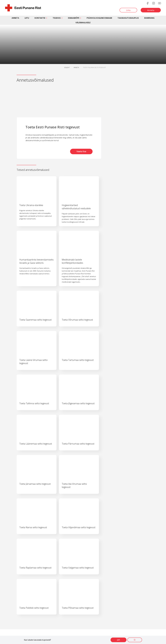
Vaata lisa (81, 151)
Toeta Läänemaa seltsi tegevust (36, 444)
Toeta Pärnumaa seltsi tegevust (78, 444)
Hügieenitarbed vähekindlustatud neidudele (76, 207)
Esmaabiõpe (74, 18)
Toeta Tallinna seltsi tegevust (34, 403)
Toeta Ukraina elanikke (31, 205)
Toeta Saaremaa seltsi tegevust (36, 320)
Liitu (27, 18)
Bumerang (149, 18)
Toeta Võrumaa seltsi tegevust (77, 320)
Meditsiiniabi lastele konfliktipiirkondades (72, 261)
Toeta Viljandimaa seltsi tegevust (79, 527)
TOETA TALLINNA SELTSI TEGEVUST (94, 68)
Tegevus (57, 18)
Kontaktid (40, 18)
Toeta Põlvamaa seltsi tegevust (78, 608)
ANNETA (76, 68)
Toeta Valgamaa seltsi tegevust (78, 568)
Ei (134, 640)
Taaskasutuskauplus (128, 18)
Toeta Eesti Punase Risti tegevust (53, 127)
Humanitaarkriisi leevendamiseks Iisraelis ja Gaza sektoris (36, 261)
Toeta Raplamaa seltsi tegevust (35, 568)
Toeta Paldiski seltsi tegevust (34, 608)
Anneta (15, 18)
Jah (118, 640)
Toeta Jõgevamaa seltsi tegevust (78, 403)
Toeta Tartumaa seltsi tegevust (78, 360)
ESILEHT (67, 68)
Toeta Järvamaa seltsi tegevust (35, 484)
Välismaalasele (83, 23)
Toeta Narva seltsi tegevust (33, 527)
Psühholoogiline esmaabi (99, 18)
